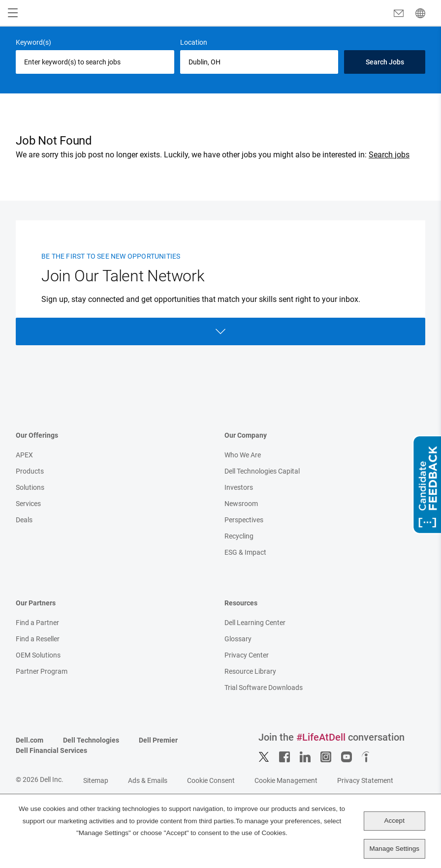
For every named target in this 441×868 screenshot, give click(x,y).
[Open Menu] (13, 13)
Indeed (367, 757)
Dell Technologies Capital (262, 471)
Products (30, 471)
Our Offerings (37, 435)
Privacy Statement (365, 780)
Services (28, 504)
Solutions (30, 487)
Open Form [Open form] (220, 331)
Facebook (284, 757)
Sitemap (96, 780)
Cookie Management (286, 780)
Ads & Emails (148, 780)
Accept (394, 821)
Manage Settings (394, 849)
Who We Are (243, 455)
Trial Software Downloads (264, 688)
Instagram (326, 757)
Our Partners (36, 603)
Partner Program (42, 671)
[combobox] (259, 62)
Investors (239, 487)
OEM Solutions (38, 655)
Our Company (246, 435)
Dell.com (30, 740)
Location (194, 42)
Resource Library (250, 671)
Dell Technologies (91, 740)
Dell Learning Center (255, 623)
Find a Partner (37, 623)
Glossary (238, 639)
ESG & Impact (245, 552)
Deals (24, 520)
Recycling (239, 536)
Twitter (264, 757)
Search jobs (389, 155)
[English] (420, 13)
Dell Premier (158, 740)
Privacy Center (247, 655)
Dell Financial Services (51, 750)
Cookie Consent (211, 780)
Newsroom (241, 504)
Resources (241, 603)
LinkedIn (305, 757)
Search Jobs (385, 62)
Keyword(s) (33, 42)
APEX (24, 455)
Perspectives (244, 520)
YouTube (346, 757)
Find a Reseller (38, 639)
